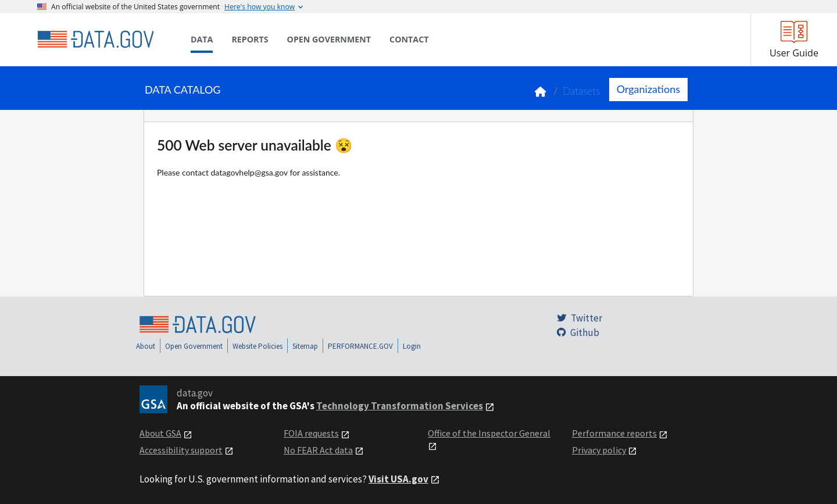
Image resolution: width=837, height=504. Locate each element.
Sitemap (305, 346)
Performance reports (614, 433)
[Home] (95, 40)
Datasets (582, 91)
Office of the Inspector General (489, 433)
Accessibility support (181, 450)
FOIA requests (311, 433)
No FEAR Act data (318, 450)
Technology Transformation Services (400, 406)
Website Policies (257, 346)
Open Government (194, 346)
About (146, 346)
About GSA (160, 433)
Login (412, 346)
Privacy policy (599, 450)
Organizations (648, 89)
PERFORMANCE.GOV (360, 346)
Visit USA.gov (398, 479)
